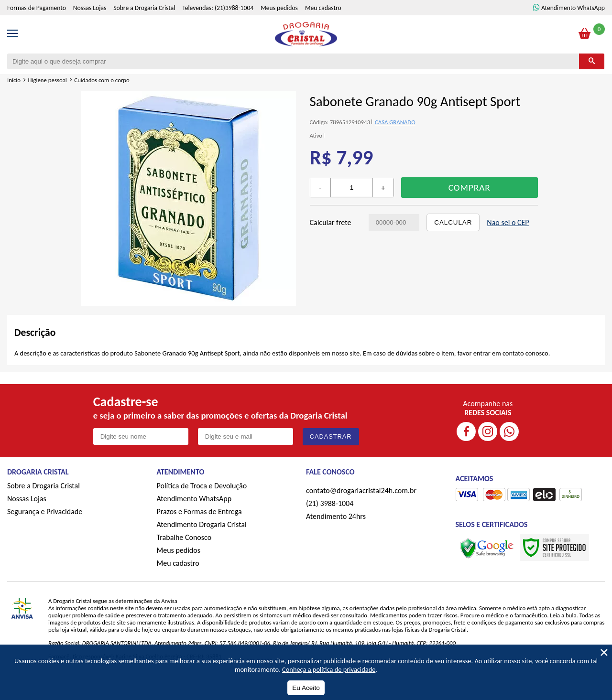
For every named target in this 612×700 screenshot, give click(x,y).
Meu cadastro (323, 8)
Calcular (453, 222)
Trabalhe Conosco (184, 537)
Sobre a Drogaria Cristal (144, 8)
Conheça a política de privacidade (329, 669)
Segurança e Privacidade (45, 512)
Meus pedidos (279, 8)
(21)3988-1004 (234, 8)
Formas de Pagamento (37, 8)
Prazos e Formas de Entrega (199, 512)
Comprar (470, 188)
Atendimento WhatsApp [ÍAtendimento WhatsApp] (573, 8)
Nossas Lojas (90, 8)
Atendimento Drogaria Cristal (202, 524)
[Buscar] (592, 61)
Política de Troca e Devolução (202, 486)
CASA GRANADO (395, 122)
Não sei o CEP (508, 222)
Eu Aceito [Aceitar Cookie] (306, 688)
